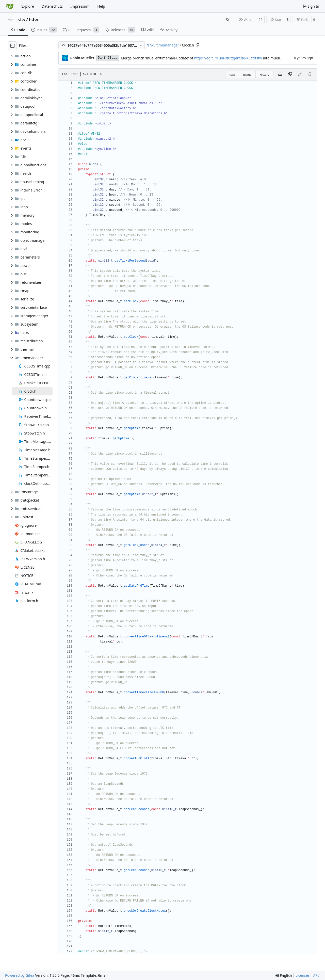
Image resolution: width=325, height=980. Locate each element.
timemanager (168, 45)
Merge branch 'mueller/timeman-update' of (158, 58)
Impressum (80, 6)
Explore (28, 6)
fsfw (21, 20)
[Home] (10, 6)
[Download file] (280, 74)
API (316, 975)
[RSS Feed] (227, 20)
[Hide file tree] (12, 46)
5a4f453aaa (108, 58)
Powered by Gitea (20, 975)
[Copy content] (290, 74)
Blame (247, 75)
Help (101, 6)
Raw (232, 75)
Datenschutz (52, 6)
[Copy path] (198, 45)
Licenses (303, 975)
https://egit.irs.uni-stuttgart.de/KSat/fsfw (228, 58)
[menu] (284, 976)
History (264, 75)
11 (261, 19)
